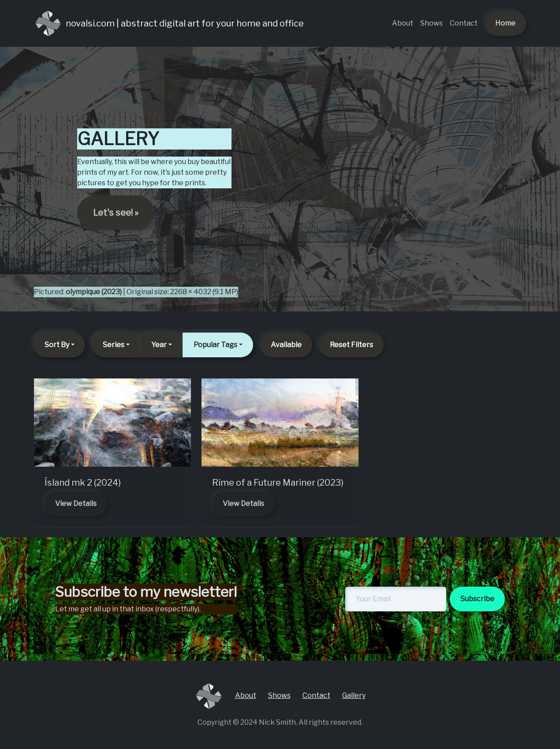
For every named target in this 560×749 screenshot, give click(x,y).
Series (114, 345)
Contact (464, 23)
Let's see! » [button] (116, 213)
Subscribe (477, 599)
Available (286, 345)
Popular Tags (215, 345)
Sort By (57, 345)
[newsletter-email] (396, 599)
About (403, 23)
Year (159, 345)
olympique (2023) (94, 292)
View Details (76, 504)
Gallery (354, 695)
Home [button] (505, 23)
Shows (431, 23)
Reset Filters (351, 345)
